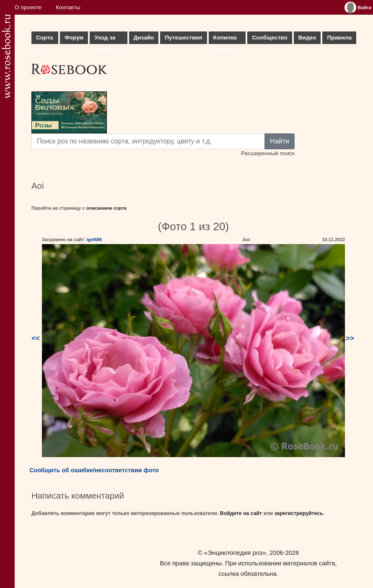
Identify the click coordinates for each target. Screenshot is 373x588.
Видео (307, 38)
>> (350, 338)
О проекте (28, 7)
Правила (339, 38)
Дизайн (144, 38)
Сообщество (269, 38)
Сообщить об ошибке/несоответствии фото (94, 470)
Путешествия (183, 38)
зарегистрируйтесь (299, 513)
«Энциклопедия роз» (235, 553)
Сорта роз (44, 39)
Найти (280, 141)
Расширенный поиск (268, 153)
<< (36, 338)
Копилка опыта (225, 39)
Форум (74, 38)
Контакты (68, 7)
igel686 (94, 239)
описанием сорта (106, 208)
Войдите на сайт (241, 513)
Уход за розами (105, 39)
